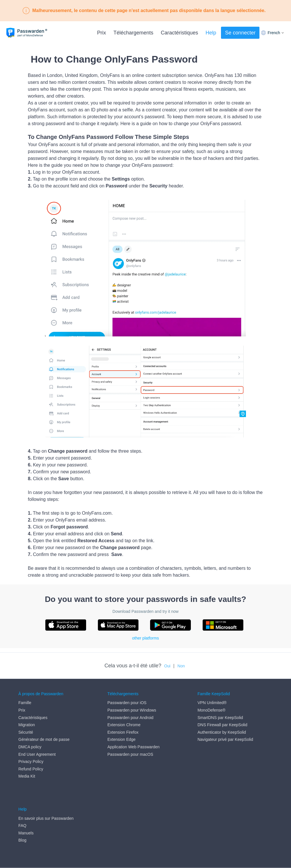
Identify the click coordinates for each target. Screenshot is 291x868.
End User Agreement (37, 754)
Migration (27, 725)
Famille (25, 703)
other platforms (145, 638)
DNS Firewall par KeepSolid (222, 725)
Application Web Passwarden (133, 747)
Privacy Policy (31, 762)
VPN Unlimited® (212, 703)
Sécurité (26, 732)
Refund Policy (31, 769)
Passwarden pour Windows (132, 710)
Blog (22, 818)
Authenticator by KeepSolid (222, 732)
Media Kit (27, 776)
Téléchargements (133, 33)
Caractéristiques (179, 33)
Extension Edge (121, 740)
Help (211, 33)
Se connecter (240, 33)
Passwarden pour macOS (130, 754)
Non (181, 666)
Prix (101, 33)
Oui (167, 666)
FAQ (22, 804)
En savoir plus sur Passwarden (46, 796)
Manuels (26, 811)
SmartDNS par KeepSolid (220, 718)
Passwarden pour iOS (127, 703)
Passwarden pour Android (130, 718)
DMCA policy (30, 747)
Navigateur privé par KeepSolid (225, 740)
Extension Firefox (123, 732)
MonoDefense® (211, 710)
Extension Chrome (124, 725)
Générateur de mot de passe (44, 740)
